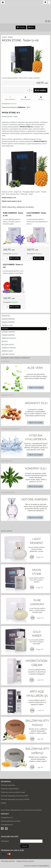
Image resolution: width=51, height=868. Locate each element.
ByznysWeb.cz (44, 866)
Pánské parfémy (8, 322)
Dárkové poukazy (9, 338)
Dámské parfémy (8, 319)
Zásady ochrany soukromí (25, 861)
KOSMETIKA (6, 316)
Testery (26, 329)
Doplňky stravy (8, 354)
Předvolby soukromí (8, 861)
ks (6, 258)
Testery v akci (7, 325)
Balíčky (5, 341)
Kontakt (4, 803)
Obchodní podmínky (8, 785)
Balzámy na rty (8, 345)
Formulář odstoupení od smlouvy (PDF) (15, 796)
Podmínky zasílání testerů (10, 789)
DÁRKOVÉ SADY (7, 351)
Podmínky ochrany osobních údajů (13, 792)
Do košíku (40, 90)
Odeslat (25, 846)
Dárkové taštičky (9, 348)
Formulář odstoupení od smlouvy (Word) (15, 799)
